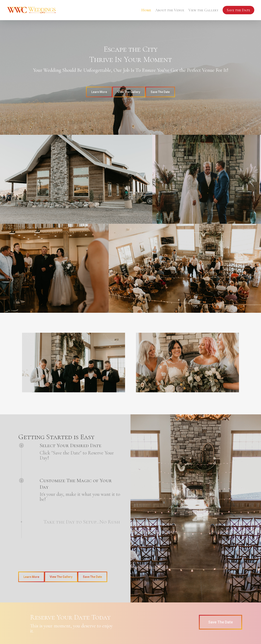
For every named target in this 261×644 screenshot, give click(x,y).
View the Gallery (203, 10)
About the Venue (170, 10)
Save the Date (238, 10)
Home (146, 10)
